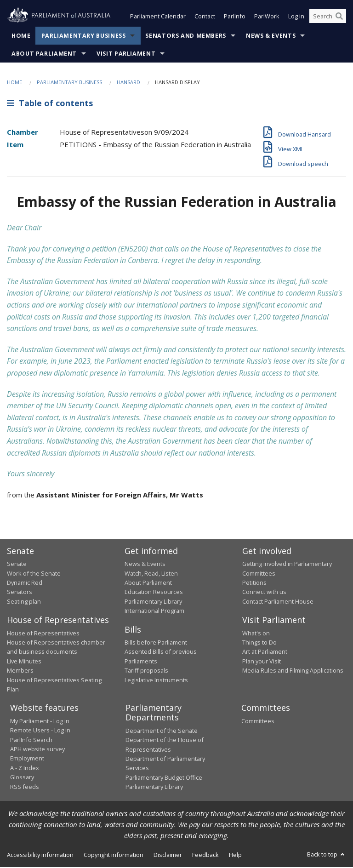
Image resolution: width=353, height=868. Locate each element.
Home (21, 37)
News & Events (271, 37)
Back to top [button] (327, 855)
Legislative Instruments (156, 681)
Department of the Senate (162, 731)
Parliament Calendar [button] (158, 17)
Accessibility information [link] (40, 856)
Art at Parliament (265, 653)
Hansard (128, 83)
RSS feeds (25, 788)
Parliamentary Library (153, 602)
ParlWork (267, 17)
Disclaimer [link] (168, 856)
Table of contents (50, 104)
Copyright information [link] (114, 856)
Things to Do (259, 643)
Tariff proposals (146, 671)
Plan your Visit (262, 662)
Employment (27, 759)
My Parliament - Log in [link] (40, 722)
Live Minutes (24, 662)
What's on (256, 634)
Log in (296, 17)
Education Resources (154, 593)
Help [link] (235, 856)
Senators (20, 593)
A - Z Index (25, 769)
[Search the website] (328, 17)
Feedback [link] (205, 856)
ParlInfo (235, 17)
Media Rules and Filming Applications (293, 671)
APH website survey (37, 750)
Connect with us (264, 593)
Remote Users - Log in (40, 731)
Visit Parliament (126, 54)
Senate (17, 565)
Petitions (254, 583)
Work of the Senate (34, 574)
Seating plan (24, 602)
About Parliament (44, 54)
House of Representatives (43, 634)
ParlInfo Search (31, 741)
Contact (205, 17)
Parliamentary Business (84, 37)
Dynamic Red (25, 583)
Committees (258, 722)
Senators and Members (186, 37)
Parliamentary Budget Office (164, 778)
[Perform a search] (339, 17)
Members (20, 671)
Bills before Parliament (156, 643)
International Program (154, 611)
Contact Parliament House (278, 602)
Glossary (22, 778)
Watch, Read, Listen (151, 574)
